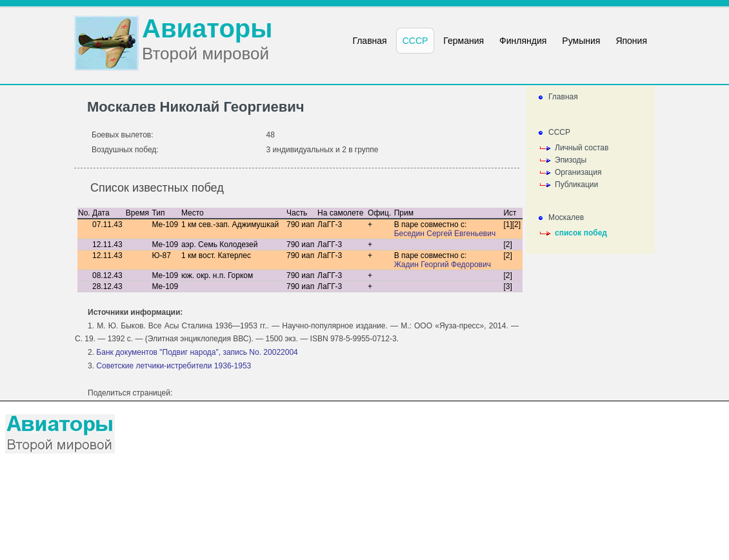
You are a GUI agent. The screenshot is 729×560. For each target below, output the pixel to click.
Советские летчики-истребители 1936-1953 (174, 366)
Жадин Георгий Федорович (443, 265)
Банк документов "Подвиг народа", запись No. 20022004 (197, 352)
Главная (563, 97)
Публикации (576, 185)
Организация (578, 172)
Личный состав (582, 148)
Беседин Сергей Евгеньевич (445, 234)
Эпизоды (571, 160)
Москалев (566, 217)
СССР (559, 132)
